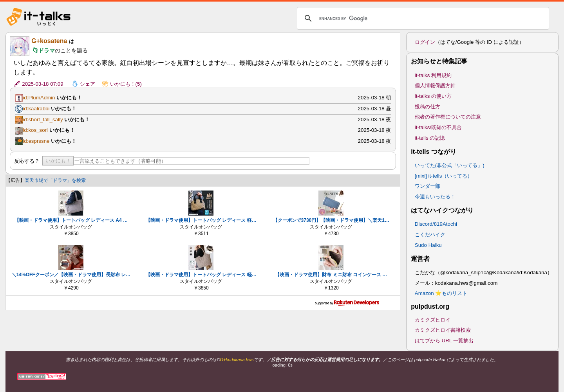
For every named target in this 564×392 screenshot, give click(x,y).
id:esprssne (36, 141)
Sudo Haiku (428, 245)
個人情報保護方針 (435, 85)
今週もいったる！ (435, 197)
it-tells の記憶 (430, 138)
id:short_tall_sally (43, 120)
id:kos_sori (35, 130)
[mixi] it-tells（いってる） (444, 176)
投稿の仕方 (428, 107)
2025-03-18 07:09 (42, 84)
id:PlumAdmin (39, 98)
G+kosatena (49, 41)
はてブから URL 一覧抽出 (444, 341)
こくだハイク (430, 235)
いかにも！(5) (126, 84)
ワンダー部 (428, 186)
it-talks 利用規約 (433, 75)
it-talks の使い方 (433, 96)
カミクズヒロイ (433, 320)
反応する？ (27, 161)
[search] (422, 18)
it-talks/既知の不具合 (438, 127)
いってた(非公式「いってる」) (450, 165)
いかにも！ (58, 161)
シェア (88, 84)
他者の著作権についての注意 (448, 117)
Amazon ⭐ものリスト (441, 293)
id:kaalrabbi (36, 109)
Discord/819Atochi (436, 224)
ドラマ (47, 50)
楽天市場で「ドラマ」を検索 (55, 180)
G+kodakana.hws (237, 360)
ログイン (425, 42)
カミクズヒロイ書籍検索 (443, 330)
